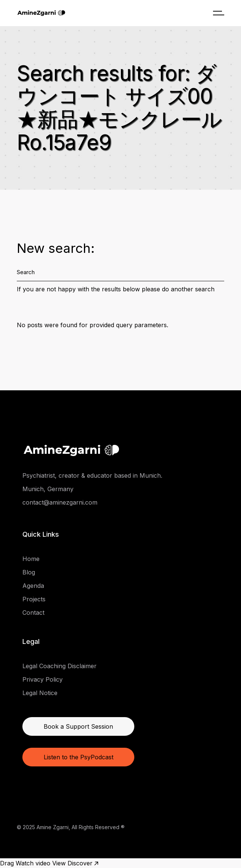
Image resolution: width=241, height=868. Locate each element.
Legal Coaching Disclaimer (60, 666)
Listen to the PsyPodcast (79, 757)
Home (31, 559)
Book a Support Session (78, 726)
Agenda (33, 586)
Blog (29, 572)
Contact (33, 613)
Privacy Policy (43, 679)
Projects (34, 599)
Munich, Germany (48, 489)
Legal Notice (40, 693)
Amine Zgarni (53, 827)
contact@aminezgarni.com (60, 502)
